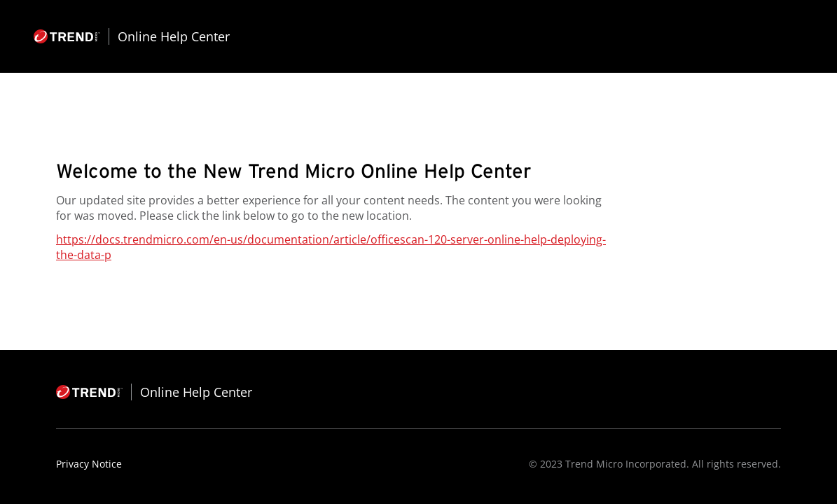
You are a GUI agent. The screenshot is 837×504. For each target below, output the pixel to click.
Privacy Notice (89, 464)
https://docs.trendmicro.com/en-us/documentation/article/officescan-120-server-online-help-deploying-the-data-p (331, 247)
